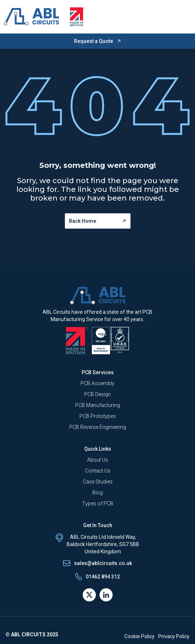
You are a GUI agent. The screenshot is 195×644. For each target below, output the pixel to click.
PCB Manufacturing (97, 405)
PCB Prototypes (98, 416)
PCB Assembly (97, 383)
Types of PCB (98, 503)
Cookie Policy (139, 636)
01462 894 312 (103, 577)
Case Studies (98, 482)
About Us (98, 460)
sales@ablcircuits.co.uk (103, 563)
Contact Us (98, 471)
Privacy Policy (174, 636)
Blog (97, 493)
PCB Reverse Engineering (98, 427)
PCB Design (97, 394)
